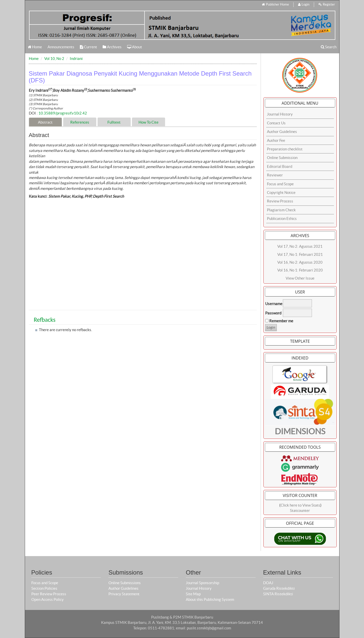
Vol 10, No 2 (54, 59)
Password (273, 313)
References (80, 122)
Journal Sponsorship (202, 583)
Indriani (76, 59)
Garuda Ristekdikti (279, 588)
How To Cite (149, 122)
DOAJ (268, 583)
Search (329, 47)
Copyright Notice (281, 192)
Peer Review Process (49, 594)
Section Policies (44, 588)
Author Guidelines (282, 132)
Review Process (280, 201)
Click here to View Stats (300, 505)
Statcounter (300, 510)
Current (88, 47)
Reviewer (275, 175)
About (135, 47)
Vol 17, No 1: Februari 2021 (300, 254)
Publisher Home (275, 4)
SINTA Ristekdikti (278, 594)
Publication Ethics (282, 219)
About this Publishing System (210, 599)
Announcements (61, 47)
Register (327, 4)
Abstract (45, 122)
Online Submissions (125, 583)
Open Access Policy (48, 599)
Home (35, 47)
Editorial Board (280, 166)
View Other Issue (300, 278)
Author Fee (276, 140)
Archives (112, 47)
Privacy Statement (124, 594)
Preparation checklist (285, 149)
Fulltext (114, 122)
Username (274, 304)
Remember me (281, 321)
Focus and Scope (280, 184)
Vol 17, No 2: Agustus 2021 (300, 246)
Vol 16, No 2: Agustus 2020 (300, 262)
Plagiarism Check (281, 210)
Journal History (280, 114)
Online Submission (282, 158)
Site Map (193, 594)
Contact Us (276, 123)
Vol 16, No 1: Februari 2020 (300, 270)
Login (304, 4)
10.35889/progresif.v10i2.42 (63, 113)
